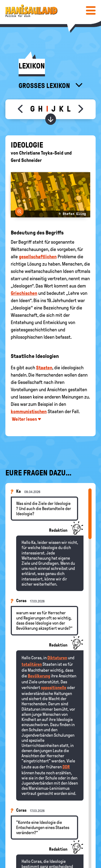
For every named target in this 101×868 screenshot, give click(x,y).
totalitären (32, 664)
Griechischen (24, 293)
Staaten (44, 368)
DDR (66, 767)
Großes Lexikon (45, 86)
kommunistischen (29, 412)
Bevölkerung (39, 676)
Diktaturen (57, 658)
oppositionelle (54, 688)
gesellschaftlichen (38, 257)
